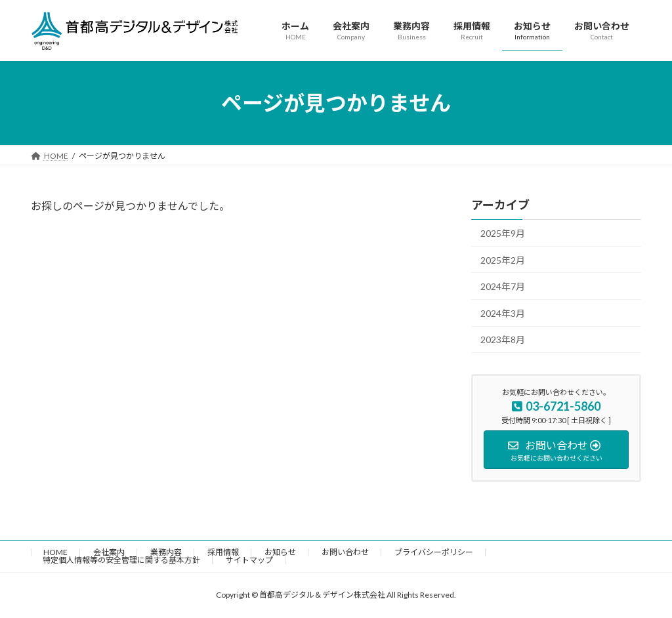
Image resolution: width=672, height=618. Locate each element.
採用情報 (223, 552)
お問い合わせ (345, 552)
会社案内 (109, 552)
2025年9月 (503, 233)
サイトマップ (249, 560)
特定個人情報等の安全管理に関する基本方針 (121, 560)
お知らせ (280, 552)
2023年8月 (503, 340)
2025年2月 (503, 260)
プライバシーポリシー (434, 552)
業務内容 (166, 552)
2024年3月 (503, 313)
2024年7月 (503, 286)
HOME (55, 552)
